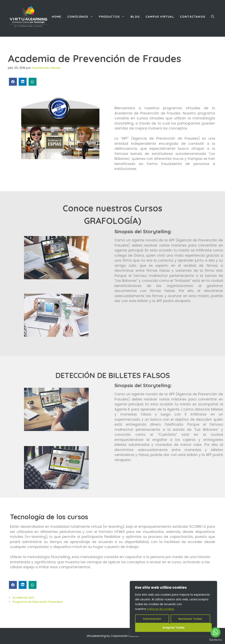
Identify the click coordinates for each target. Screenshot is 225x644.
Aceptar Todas (174, 628)
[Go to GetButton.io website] (215, 640)
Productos (113, 17)
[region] (173, 608)
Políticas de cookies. (161, 609)
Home (57, 17)
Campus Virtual (160, 17)
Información (152, 619)
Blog (135, 17)
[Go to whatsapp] (215, 632)
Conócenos (82, 17)
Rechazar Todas (190, 619)
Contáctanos (193, 17)
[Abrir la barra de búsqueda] (213, 17)
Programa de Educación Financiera (38, 602)
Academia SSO (23, 598)
